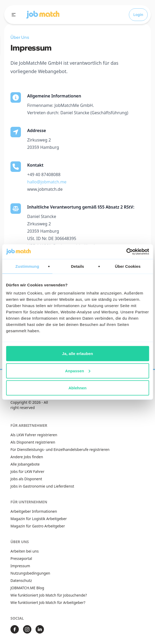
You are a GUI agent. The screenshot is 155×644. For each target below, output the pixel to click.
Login (138, 15)
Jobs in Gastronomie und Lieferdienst (42, 486)
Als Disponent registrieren (33, 442)
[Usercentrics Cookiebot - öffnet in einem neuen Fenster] (126, 252)
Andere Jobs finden (27, 457)
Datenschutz (21, 580)
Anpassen (78, 371)
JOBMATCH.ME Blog (27, 588)
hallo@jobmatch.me (47, 182)
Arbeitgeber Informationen (34, 511)
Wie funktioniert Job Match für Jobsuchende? (49, 595)
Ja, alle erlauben (77, 354)
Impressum (20, 566)
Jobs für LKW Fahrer (27, 471)
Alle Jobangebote (25, 464)
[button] (43, 15)
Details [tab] (78, 266)
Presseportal (21, 558)
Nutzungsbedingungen (30, 573)
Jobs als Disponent (26, 479)
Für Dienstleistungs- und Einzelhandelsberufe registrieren (60, 449)
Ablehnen (77, 388)
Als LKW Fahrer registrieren (34, 435)
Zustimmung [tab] (27, 266)
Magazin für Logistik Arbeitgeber (39, 519)
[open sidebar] (14, 15)
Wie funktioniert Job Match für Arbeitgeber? (48, 602)
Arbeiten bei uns (25, 551)
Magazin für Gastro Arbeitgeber (38, 526)
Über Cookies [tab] (128, 266)
